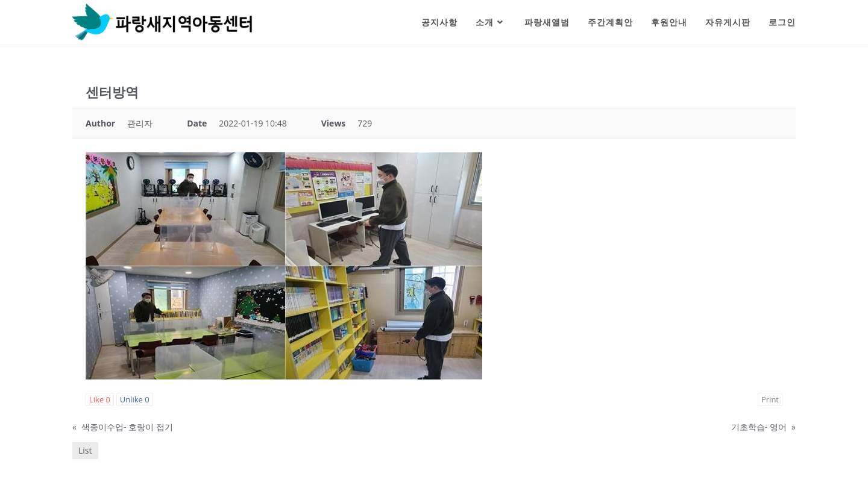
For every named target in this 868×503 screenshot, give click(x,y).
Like (100, 399)
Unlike (135, 399)
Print (770, 399)
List (85, 450)
